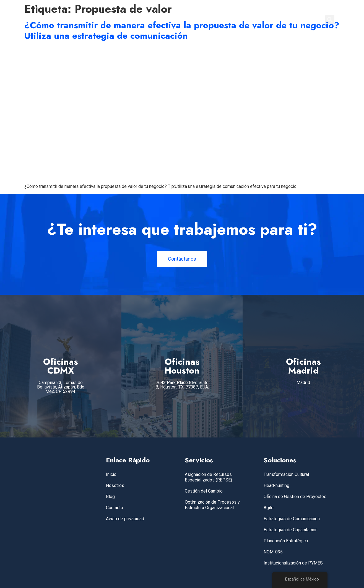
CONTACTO (303, 19)
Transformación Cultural (286, 474)
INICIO (193, 19)
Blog (110, 497)
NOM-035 (273, 552)
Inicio (111, 474)
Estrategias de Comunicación (292, 519)
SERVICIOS (219, 19)
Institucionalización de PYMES (293, 563)
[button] (330, 20)
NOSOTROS (251, 19)
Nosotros (115, 485)
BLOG (277, 19)
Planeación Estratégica (286, 541)
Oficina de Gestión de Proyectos (295, 497)
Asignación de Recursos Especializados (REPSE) (208, 477)
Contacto (115, 508)
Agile (269, 508)
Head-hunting (276, 485)
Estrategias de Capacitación (291, 530)
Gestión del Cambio (204, 491)
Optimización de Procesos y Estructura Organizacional (212, 505)
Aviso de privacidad (125, 519)
